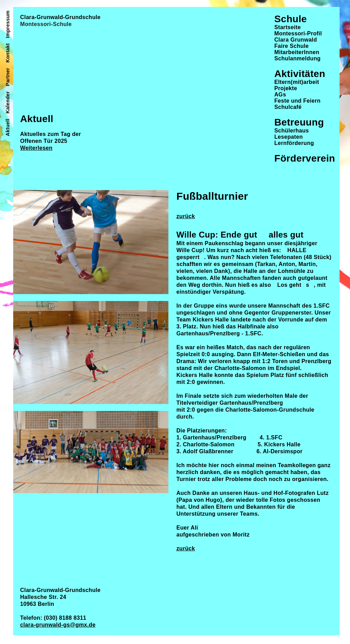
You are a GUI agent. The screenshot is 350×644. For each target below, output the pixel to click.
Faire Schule (291, 46)
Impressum (8, 24)
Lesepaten (289, 137)
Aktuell (8, 127)
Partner (8, 77)
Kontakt (8, 53)
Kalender (8, 102)
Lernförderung (294, 143)
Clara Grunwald (296, 40)
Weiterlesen (36, 148)
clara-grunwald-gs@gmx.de (58, 625)
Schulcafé (288, 107)
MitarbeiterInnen (297, 52)
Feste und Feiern (297, 101)
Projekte (286, 88)
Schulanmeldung (297, 58)
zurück (186, 216)
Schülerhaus (292, 131)
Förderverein (305, 158)
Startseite (287, 27)
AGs (280, 95)
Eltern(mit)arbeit (297, 82)
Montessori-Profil (298, 33)
